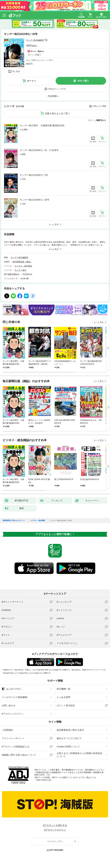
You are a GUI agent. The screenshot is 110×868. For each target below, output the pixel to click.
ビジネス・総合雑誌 (23, 266)
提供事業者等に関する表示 (70, 730)
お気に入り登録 (99, 106)
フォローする (46, 40)
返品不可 (29, 63)
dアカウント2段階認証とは (16, 747)
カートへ (31, 81)
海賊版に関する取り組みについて (19, 755)
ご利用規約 (7, 730)
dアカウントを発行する (55, 825)
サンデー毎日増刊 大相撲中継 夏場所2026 (42, 125)
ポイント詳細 (33, 55)
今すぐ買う (83, 81)
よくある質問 (63, 697)
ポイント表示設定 (66, 705)
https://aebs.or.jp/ (44, 780)
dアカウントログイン (13, 714)
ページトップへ (55, 841)
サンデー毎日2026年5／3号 (34, 175)
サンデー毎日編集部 (35, 40)
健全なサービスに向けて (69, 738)
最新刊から (101, 120)
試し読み (16, 71)
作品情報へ (53, 96)
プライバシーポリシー (13, 738)
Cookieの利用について (68, 747)
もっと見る (99, 322)
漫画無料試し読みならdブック (14, 520)
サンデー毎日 (20, 270)
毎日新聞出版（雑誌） (22, 262)
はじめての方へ (12, 689)
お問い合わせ (8, 705)
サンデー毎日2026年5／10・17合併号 (39, 150)
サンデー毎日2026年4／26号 (35, 200)
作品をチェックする (57, 89)
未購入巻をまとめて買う (57, 113)
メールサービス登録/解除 (15, 697)
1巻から (91, 120)
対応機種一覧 (63, 689)
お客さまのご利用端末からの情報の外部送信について (79, 755)
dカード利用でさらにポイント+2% (39, 60)
